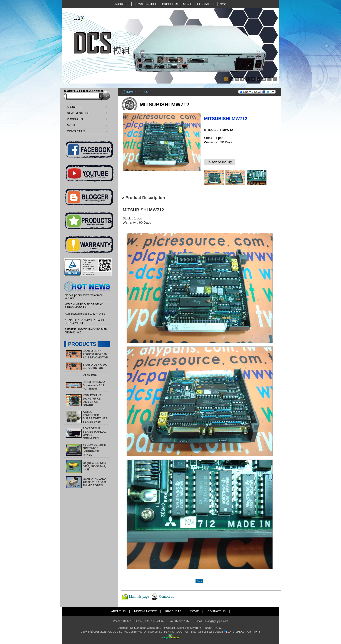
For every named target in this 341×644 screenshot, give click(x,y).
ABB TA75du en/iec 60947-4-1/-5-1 (85, 314)
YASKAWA (90, 375)
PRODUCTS (170, 4)
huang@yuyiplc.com (216, 621)
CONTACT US (206, 4)
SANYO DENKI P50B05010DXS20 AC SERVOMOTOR (95, 354)
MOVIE (188, 4)
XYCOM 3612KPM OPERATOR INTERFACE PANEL (95, 450)
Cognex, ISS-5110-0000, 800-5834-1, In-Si (95, 466)
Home (130, 92)
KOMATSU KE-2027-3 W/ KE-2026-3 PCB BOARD (93, 400)
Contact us (166, 596)
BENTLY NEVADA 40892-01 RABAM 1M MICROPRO (95, 482)
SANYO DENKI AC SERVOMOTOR (95, 366)
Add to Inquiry (220, 162)
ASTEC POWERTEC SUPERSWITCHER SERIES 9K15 (95, 417)
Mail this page (139, 596)
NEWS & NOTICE (146, 4)
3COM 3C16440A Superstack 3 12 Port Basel (94, 385)
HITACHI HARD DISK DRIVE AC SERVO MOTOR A (84, 306)
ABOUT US (122, 4)
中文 (223, 4)
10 (275, 79)
